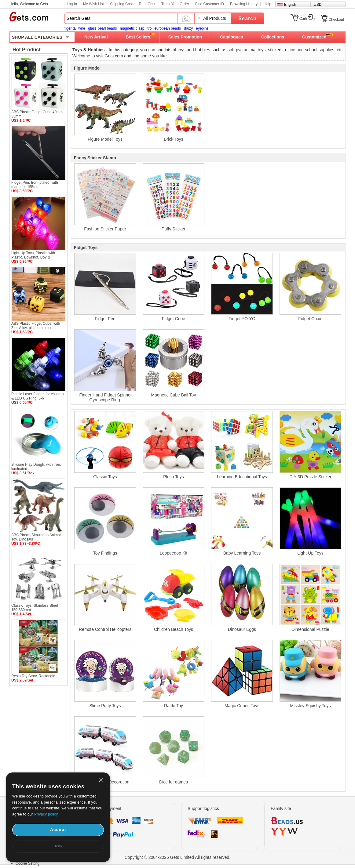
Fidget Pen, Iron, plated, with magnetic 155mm (35, 185)
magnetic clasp (132, 28)
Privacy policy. (46, 814)
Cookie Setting (27, 863)
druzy (188, 28)
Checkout (336, 20)
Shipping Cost (121, 4)
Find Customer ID (210, 4)
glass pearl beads (102, 28)
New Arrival (96, 37)
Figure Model (87, 68)
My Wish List (93, 4)
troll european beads (164, 28)
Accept (58, 830)
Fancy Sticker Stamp (95, 158)
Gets (29, 16)
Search (247, 18)
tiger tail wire (75, 28)
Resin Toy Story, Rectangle (33, 676)
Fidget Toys (86, 248)
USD (318, 5)
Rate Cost (147, 4)
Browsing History (244, 4)
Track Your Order (175, 4)
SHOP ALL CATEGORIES (37, 37)
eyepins (202, 28)
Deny (58, 846)
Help (267, 4)
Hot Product (27, 50)
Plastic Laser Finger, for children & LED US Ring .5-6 (37, 396)
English (290, 5)
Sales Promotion (185, 37)
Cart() (307, 19)
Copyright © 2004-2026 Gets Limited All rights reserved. (178, 857)
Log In (72, 4)
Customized (314, 37)
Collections (273, 37)
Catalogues (231, 37)
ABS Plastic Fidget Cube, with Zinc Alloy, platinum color (36, 326)
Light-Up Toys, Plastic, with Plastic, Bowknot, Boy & (33, 255)
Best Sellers (138, 37)
